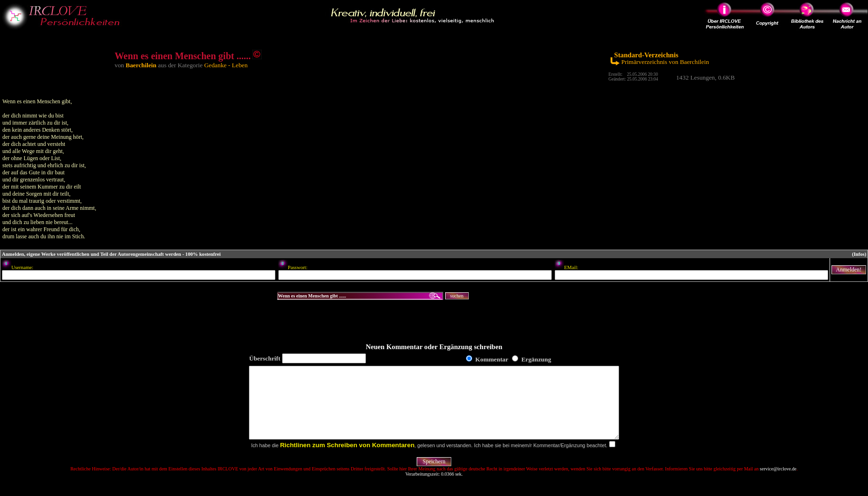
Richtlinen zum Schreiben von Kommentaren (347, 459)
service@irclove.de (778, 483)
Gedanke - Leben (226, 65)
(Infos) (859, 254)
